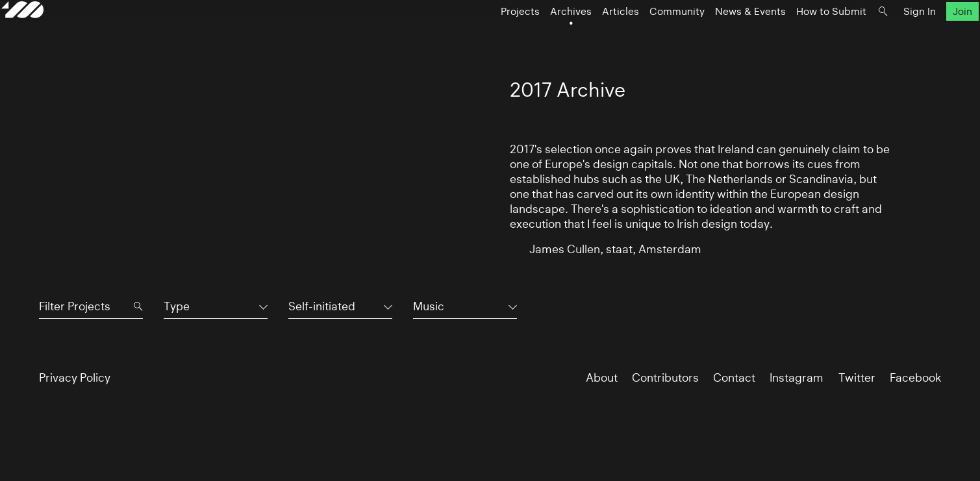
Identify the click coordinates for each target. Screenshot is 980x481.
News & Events (713, 37)
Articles (583, 37)
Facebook (915, 377)
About (602, 377)
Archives (533, 37)
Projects (483, 37)
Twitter (857, 377)
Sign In (882, 37)
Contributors (665, 377)
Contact (734, 377)
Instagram (797, 377)
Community (639, 37)
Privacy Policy (75, 377)
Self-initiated (322, 306)
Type (177, 306)
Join (925, 37)
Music (429, 306)
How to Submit (794, 37)
